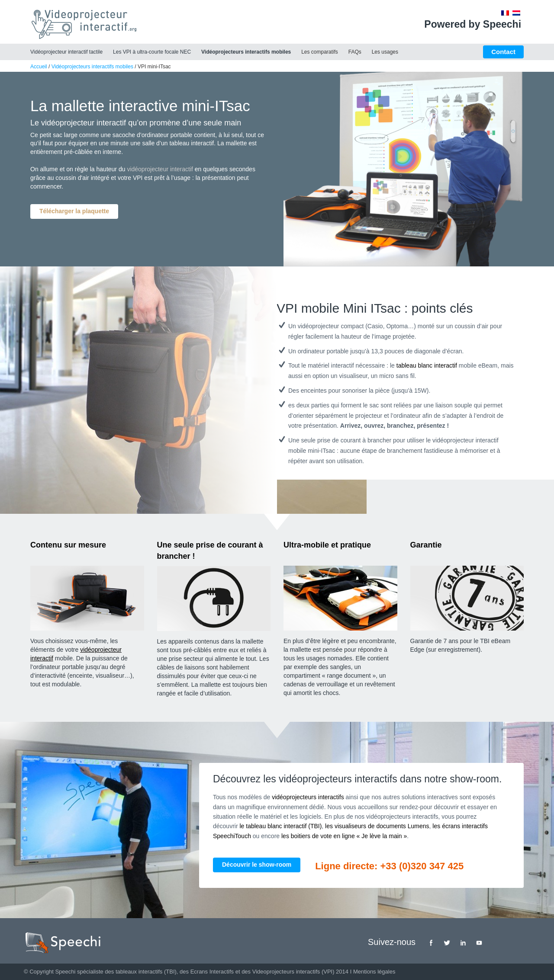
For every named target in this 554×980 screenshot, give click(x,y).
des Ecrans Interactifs (207, 972)
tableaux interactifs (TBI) (146, 972)
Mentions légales (374, 972)
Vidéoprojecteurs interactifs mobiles (246, 52)
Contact (503, 52)
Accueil (39, 67)
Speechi (65, 972)
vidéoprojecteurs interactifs (308, 797)
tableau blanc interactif (427, 365)
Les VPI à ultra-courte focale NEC (152, 52)
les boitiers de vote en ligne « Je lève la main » (344, 836)
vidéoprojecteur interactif (160, 169)
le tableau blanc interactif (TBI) (280, 826)
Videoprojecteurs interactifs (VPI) (293, 972)
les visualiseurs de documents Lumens (377, 826)
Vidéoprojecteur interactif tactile (66, 52)
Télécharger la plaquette (74, 211)
